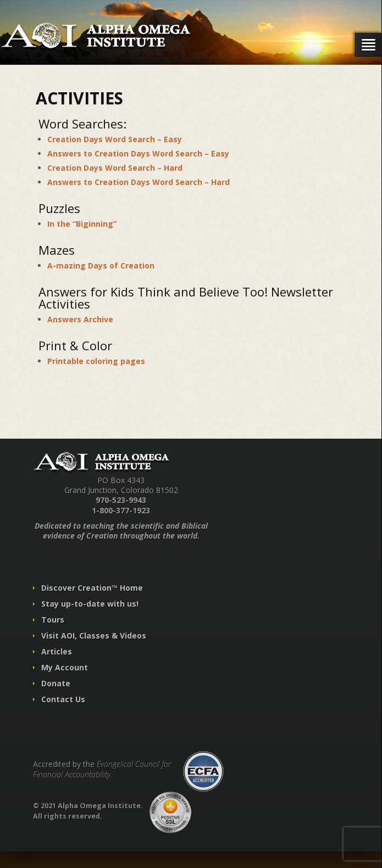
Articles (57, 651)
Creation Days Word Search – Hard (115, 168)
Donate (56, 683)
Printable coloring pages (96, 361)
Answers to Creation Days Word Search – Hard (139, 182)
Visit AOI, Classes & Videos (94, 635)
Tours (53, 620)
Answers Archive (80, 319)
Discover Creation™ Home (92, 588)
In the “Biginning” (82, 224)
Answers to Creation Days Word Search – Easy (138, 153)
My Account (65, 667)
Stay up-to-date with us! (90, 604)
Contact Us (63, 699)
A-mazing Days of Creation (101, 265)
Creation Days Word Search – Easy (115, 139)
